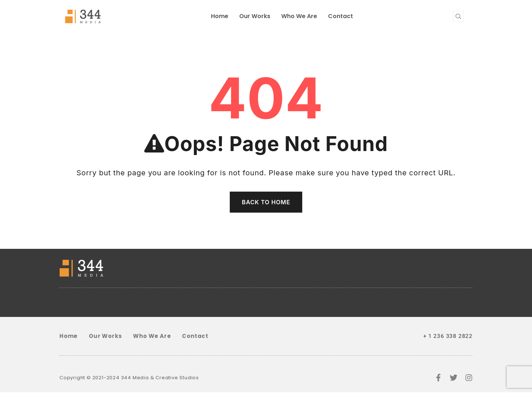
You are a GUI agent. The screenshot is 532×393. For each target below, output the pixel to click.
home (220, 16)
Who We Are (299, 16)
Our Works (255, 16)
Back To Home (266, 202)
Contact (340, 16)
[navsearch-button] (458, 16)
